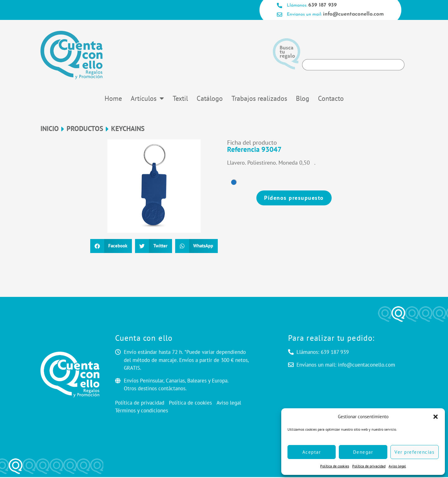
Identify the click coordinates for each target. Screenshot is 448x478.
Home (113, 99)
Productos (85, 130)
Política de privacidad (369, 466)
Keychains (128, 130)
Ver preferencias (414, 452)
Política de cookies (335, 466)
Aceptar (312, 452)
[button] (436, 417)
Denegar (363, 452)
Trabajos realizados (259, 99)
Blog (303, 99)
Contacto (331, 99)
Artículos (147, 99)
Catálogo (210, 99)
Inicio (50, 130)
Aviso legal (397, 466)
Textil (180, 99)
